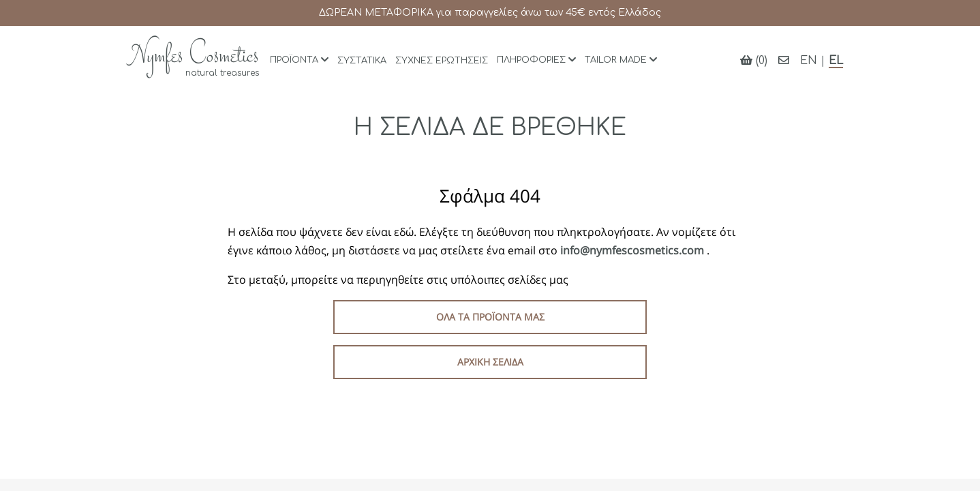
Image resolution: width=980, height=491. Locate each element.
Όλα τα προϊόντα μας (490, 317)
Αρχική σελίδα (490, 362)
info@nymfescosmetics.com (633, 250)
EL (836, 61)
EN (809, 61)
